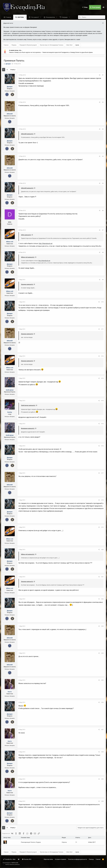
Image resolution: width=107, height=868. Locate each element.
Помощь (91, 859)
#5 (103, 183)
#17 (102, 473)
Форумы (21, 17)
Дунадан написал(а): (27, 284)
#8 (103, 252)
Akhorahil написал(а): (27, 134)
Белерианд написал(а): (28, 428)
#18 (102, 500)
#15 (102, 424)
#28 (102, 752)
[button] (26, 17)
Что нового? (35, 17)
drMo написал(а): (26, 235)
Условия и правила (61, 859)
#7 (103, 230)
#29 (102, 779)
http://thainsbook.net (46, 243)
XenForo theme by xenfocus (13, 865)
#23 (102, 626)
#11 (102, 329)
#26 (102, 702)
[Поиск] (94, 17)
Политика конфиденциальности (77, 859)
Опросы (64, 842)
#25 (102, 680)
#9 (103, 280)
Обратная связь (48, 859)
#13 (102, 378)
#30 (102, 801)
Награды (65, 17)
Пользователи (50, 17)
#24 (102, 653)
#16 (102, 446)
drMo (10, 222)
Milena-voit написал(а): (28, 257)
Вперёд (13, 70)
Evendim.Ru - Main (9, 859)
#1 (103, 75)
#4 (103, 156)
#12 (102, 356)
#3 (103, 129)
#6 (103, 211)
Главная (9, 17)
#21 (102, 577)
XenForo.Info (15, 863)
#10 (102, 302)
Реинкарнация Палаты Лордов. (31, 842)
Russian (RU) (27, 859)
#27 (102, 730)
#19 (102, 527)
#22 (102, 599)
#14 (102, 401)
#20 (102, 550)
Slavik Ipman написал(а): (28, 405)
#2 (103, 102)
